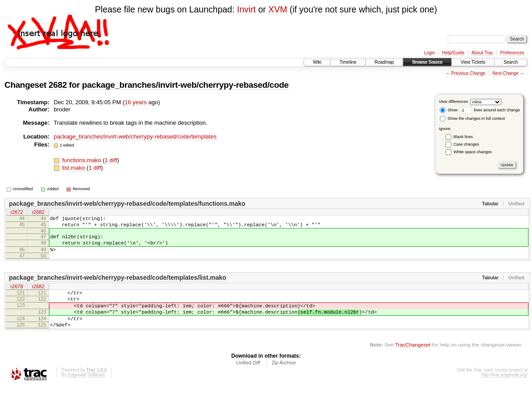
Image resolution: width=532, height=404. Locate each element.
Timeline (348, 62)
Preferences (512, 53)
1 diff (111, 160)
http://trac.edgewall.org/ (504, 392)
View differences (454, 102)
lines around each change (490, 110)
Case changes (467, 144)
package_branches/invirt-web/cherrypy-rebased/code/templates (135, 137)
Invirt (246, 9)
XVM (278, 9)
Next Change (505, 73)
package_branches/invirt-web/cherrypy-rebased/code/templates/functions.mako (127, 204)
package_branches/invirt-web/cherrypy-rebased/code (185, 85)
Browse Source (427, 62)
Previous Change (469, 73)
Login (430, 53)
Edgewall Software (86, 392)
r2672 (16, 213)
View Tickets (473, 62)
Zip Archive (284, 380)
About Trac (482, 53)
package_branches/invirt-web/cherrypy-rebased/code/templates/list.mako (118, 286)
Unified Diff (248, 380)
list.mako (74, 168)
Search (511, 62)
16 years (135, 102)
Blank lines (463, 137)
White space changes (473, 152)
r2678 (16, 295)
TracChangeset (413, 362)
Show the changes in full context (473, 118)
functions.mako (82, 160)
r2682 (38, 213)
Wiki (317, 62)
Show (449, 110)
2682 (58, 85)
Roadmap (384, 62)
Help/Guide (453, 53)
